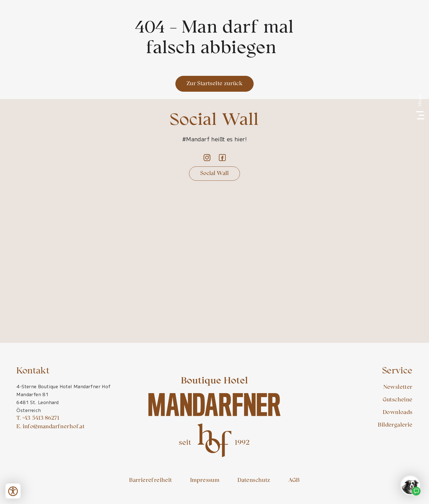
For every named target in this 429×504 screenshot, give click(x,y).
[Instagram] (207, 158)
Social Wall (215, 174)
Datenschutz (254, 480)
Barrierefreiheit (150, 480)
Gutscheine (398, 400)
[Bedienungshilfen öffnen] (13, 491)
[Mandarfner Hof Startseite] (215, 417)
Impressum (205, 480)
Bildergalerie (395, 425)
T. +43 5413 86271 (38, 418)
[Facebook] (222, 158)
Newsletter (398, 387)
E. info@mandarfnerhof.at (50, 427)
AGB (294, 480)
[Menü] (420, 110)
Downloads (398, 413)
